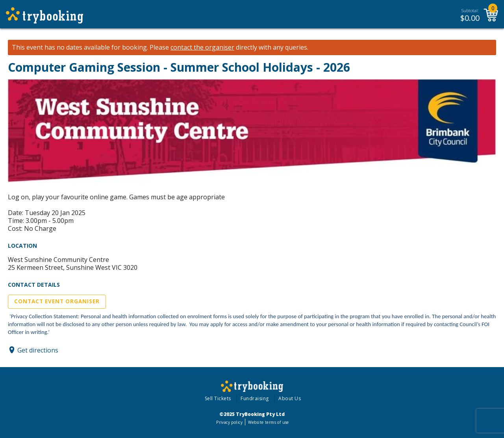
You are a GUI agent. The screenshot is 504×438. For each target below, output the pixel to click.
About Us (290, 398)
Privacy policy (229, 422)
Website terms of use (268, 422)
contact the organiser (202, 47)
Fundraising (255, 398)
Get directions (38, 350)
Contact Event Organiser (57, 301)
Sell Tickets (218, 398)
